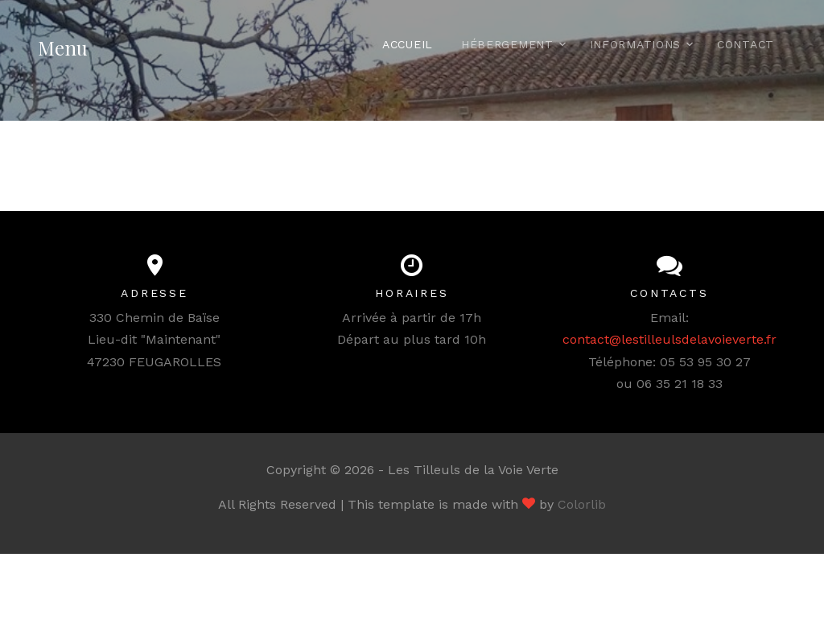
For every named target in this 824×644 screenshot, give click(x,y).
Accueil (408, 44)
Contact (746, 44)
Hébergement (507, 44)
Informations (635, 44)
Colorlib (582, 504)
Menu (63, 47)
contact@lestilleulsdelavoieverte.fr (669, 339)
